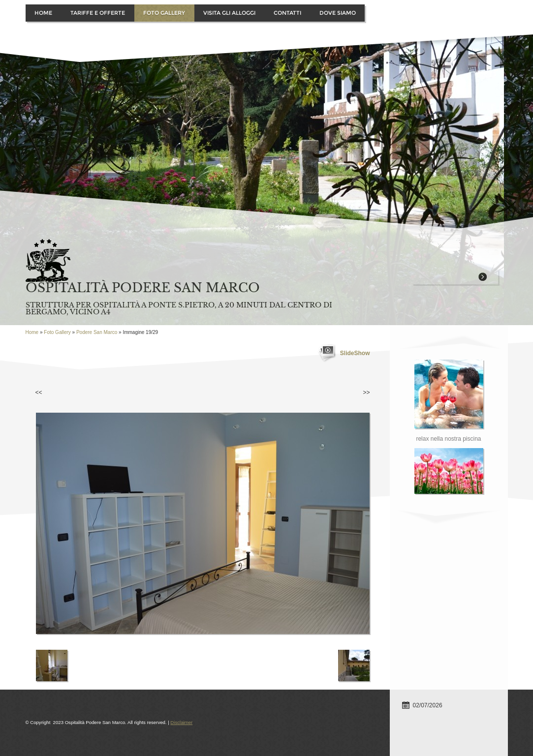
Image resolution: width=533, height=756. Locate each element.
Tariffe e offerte (98, 13)
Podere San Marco (97, 332)
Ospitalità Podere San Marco (143, 288)
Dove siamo (338, 13)
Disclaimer (181, 722)
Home (43, 13)
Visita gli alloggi (229, 13)
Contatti (287, 13)
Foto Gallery (164, 13)
